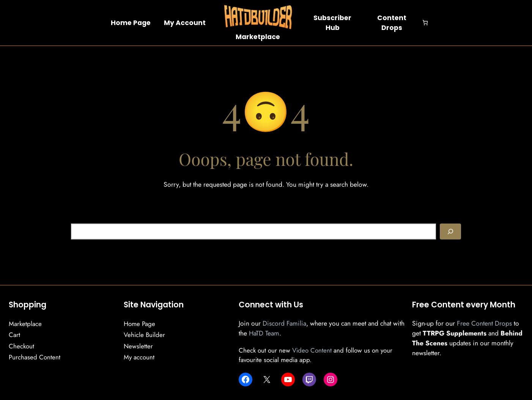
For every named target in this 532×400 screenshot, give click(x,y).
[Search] (450, 231)
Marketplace (258, 37)
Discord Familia (284, 323)
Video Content (312, 350)
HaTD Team (264, 333)
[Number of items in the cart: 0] (425, 23)
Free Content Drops (484, 323)
